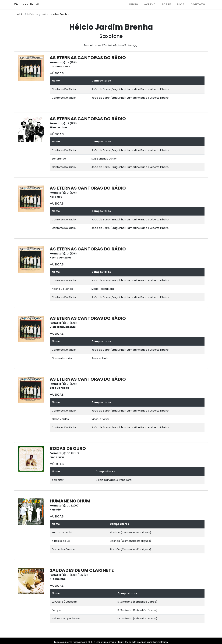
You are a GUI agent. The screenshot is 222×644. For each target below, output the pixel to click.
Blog (181, 4)
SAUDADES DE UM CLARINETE (82, 570)
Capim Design (160, 642)
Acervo (150, 4)
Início (134, 4)
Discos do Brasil (26, 4)
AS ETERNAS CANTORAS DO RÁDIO (88, 58)
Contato (198, 4)
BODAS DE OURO (68, 448)
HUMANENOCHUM (70, 501)
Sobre (166, 4)
